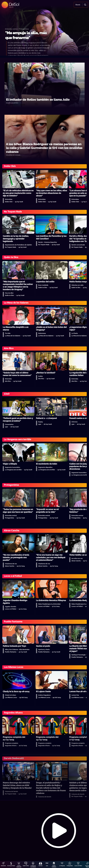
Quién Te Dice (26, 866)
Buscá (78, 5)
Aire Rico (41, 866)
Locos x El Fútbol (78, 866)
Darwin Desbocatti (19, 866)
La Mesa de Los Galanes (33, 866)
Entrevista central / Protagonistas (17, 29)
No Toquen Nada (11, 866)
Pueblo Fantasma (54, 866)
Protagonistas (70, 866)
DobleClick (3, 866)
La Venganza (62, 866)
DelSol (14, 4)
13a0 (47, 866)
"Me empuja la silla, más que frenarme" (26, 35)
